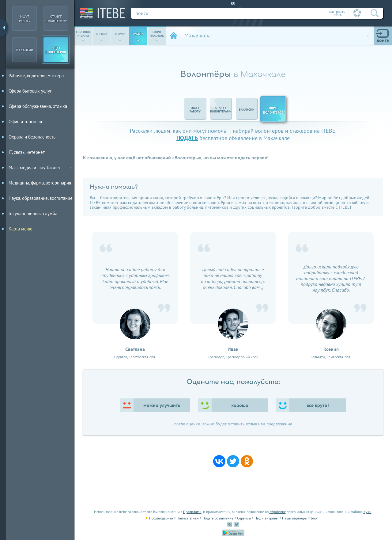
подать (187, 138)
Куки (367, 512)
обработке (278, 512)
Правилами (192, 512)
